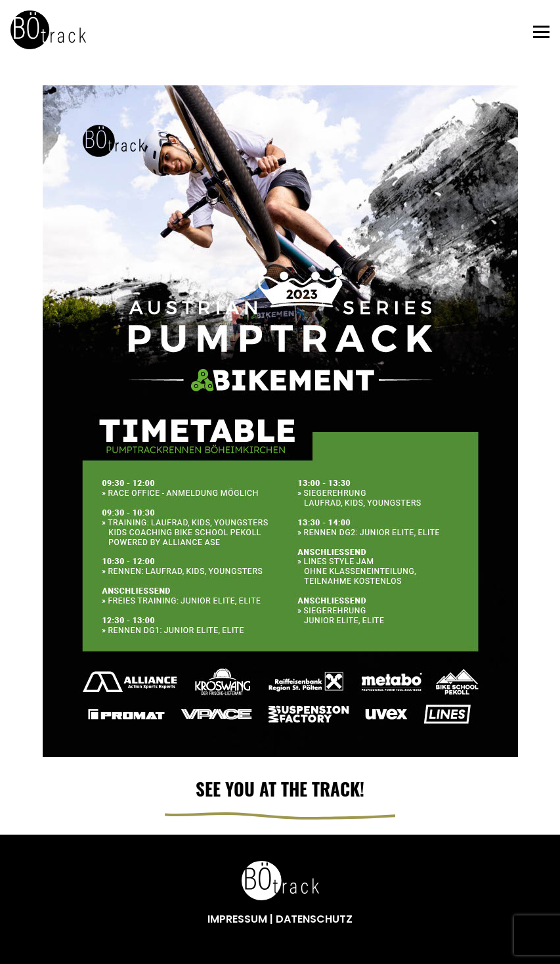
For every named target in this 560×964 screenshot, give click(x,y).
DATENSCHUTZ (314, 919)
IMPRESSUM (239, 919)
